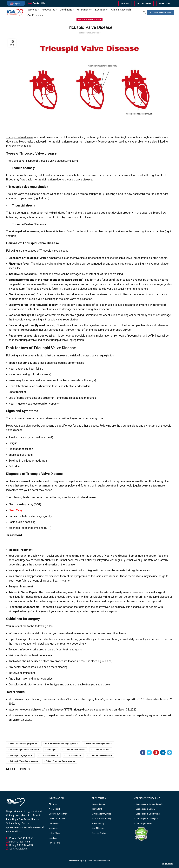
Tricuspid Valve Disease (90, 20)
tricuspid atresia (101, 750)
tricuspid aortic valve (75, 750)
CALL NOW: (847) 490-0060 (160, 13)
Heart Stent (97, 809)
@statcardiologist (19, 849)
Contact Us (39, 3)
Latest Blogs (54, 833)
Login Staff (167, 864)
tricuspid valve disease (101, 756)
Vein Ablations (98, 829)
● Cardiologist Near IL (144, 824)
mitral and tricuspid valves (99, 744)
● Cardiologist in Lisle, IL (145, 809)
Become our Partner (58, 814)
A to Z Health (55, 809)
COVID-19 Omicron (57, 819)
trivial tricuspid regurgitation (60, 762)
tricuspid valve (74, 756)
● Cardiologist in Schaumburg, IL (148, 804)
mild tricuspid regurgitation (23, 744)
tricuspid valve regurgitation (24, 762)
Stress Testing (98, 824)
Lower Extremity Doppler (102, 814)
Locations (53, 838)
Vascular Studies (99, 833)
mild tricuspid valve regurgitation (61, 744)
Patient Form (55, 843)
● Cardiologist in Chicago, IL (146, 819)
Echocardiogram (99, 804)
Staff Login (164, 4)
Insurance (53, 829)
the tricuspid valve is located (24, 750)
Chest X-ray (16, 511)
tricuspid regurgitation (21, 756)
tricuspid (52, 750)
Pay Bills (125, 4)
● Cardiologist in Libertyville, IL (147, 814)
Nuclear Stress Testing (102, 819)
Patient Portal (144, 4)
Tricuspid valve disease (20, 137)
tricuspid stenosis (49, 756)
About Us (53, 804)
